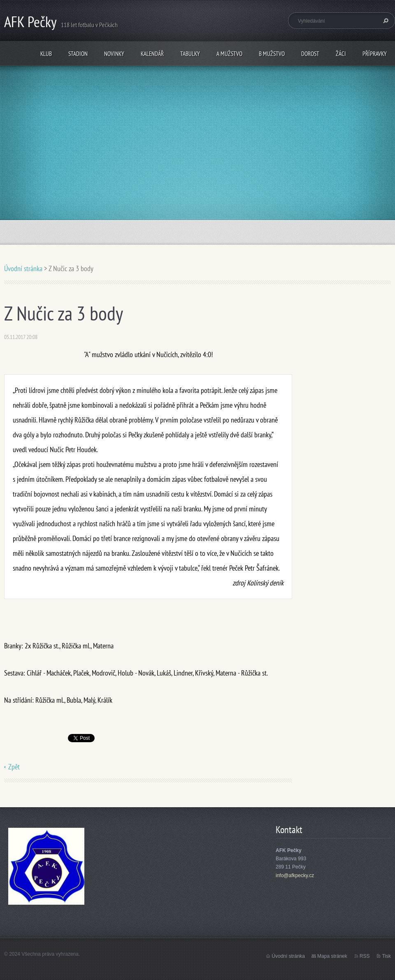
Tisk (386, 956)
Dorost (310, 54)
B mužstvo (272, 54)
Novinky (114, 54)
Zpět (14, 767)
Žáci (341, 54)
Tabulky (190, 54)
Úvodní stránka (23, 268)
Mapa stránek (332, 956)
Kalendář (152, 54)
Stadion (78, 54)
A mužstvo (229, 54)
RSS (365, 956)
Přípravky (375, 54)
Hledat (385, 21)
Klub (46, 54)
